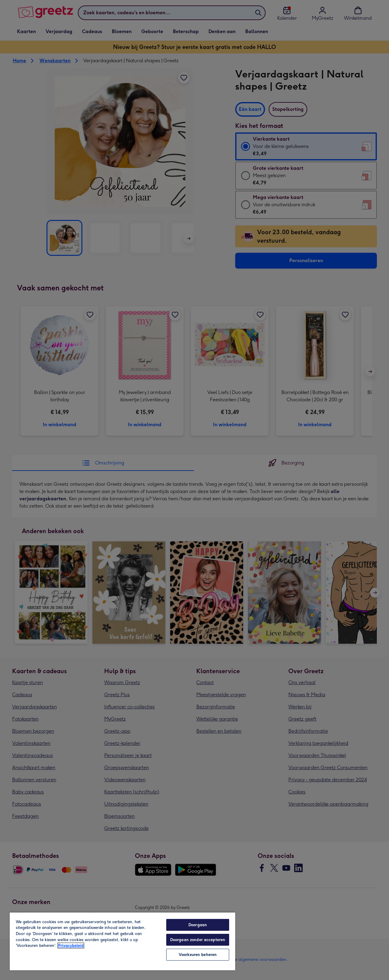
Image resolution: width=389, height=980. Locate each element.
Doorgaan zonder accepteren (198, 940)
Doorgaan (198, 925)
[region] (122, 941)
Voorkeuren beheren (198, 955)
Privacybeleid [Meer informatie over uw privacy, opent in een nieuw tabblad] (71, 946)
